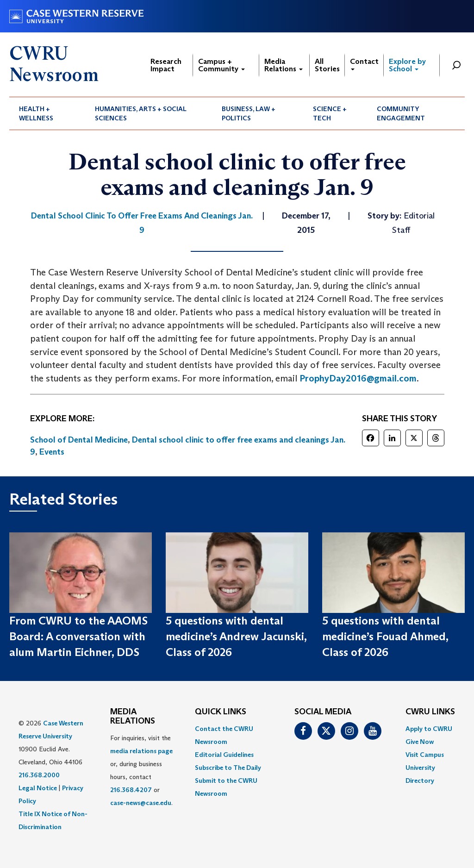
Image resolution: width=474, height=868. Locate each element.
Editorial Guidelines (224, 755)
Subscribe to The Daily (228, 768)
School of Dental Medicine (79, 440)
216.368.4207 (131, 790)
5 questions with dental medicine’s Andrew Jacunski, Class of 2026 (236, 637)
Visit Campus (425, 755)
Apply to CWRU (429, 729)
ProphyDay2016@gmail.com (358, 378)
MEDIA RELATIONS (133, 717)
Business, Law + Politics (249, 113)
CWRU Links (430, 712)
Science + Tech (330, 113)
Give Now (420, 742)
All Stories (327, 65)
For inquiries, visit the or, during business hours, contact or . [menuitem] (141, 770)
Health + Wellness (36, 113)
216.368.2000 (39, 775)
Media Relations (284, 65)
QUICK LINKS (221, 712)
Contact (364, 64)
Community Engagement (401, 113)
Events (52, 452)
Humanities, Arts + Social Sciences (141, 113)
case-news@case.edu (141, 803)
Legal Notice (38, 788)
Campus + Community (221, 65)
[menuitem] (47, 113)
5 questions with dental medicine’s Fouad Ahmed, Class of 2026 (385, 637)
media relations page (141, 751)
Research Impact (166, 65)
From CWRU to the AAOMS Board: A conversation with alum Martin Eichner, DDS (78, 637)
